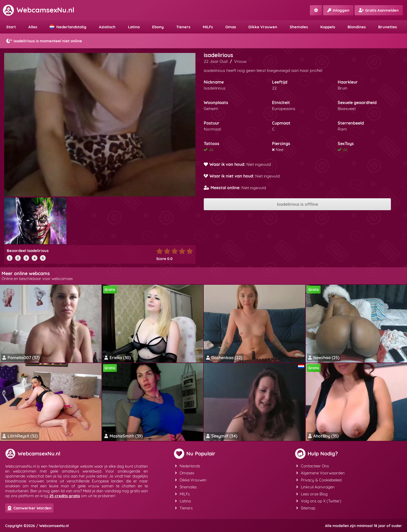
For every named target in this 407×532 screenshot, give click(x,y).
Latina (134, 27)
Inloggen (338, 10)
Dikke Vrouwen (263, 27)
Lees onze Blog (312, 494)
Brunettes (388, 27)
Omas (231, 27)
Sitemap (306, 508)
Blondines (357, 27)
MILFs (208, 27)
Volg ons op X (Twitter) (319, 501)
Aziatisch (107, 27)
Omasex (185, 473)
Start (11, 27)
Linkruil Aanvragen (315, 487)
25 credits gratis (65, 496)
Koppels (328, 27)
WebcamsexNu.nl (38, 10)
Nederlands (188, 466)
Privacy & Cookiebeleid (319, 480)
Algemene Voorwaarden (320, 473)
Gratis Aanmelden (379, 10)
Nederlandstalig (68, 27)
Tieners (183, 27)
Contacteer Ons (313, 466)
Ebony (158, 27)
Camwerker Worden (29, 508)
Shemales (299, 27)
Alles (33, 27)
